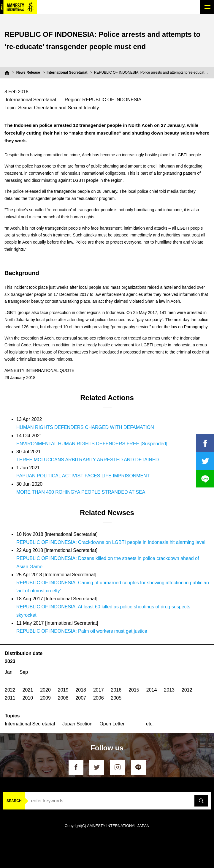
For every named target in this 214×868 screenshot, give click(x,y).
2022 (10, 690)
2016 (116, 690)
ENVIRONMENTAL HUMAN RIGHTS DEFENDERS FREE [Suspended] (92, 444)
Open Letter (112, 724)
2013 (169, 690)
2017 (99, 690)
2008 (63, 698)
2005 (116, 698)
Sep (24, 672)
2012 (187, 690)
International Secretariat (67, 72)
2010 (28, 698)
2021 (28, 690)
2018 (81, 690)
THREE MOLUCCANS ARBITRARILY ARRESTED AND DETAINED (88, 460)
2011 (10, 698)
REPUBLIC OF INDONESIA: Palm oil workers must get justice (82, 631)
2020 (45, 690)
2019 (63, 690)
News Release (28, 72)
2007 (81, 698)
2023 (10, 661)
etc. (150, 724)
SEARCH (14, 801)
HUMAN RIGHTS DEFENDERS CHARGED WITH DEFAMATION (85, 427)
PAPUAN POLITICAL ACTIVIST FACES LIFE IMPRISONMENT (83, 476)
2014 (152, 690)
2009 (45, 698)
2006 (99, 698)
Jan (9, 672)
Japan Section (77, 724)
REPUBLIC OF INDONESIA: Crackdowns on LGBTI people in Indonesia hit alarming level (111, 542)
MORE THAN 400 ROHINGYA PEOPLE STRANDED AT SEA (81, 492)
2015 (134, 690)
